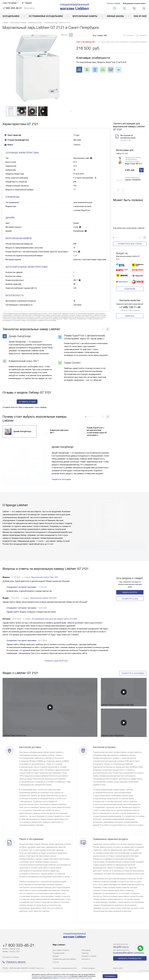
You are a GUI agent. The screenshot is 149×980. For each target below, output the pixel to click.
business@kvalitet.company (129, 953)
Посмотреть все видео (133, 666)
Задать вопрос (130, 588)
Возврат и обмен (89, 956)
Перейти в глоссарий (61, 475)
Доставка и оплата (61, 950)
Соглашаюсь (110, 976)
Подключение (59, 953)
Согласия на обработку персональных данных (75, 978)
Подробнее (130, 285)
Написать (130, 312)
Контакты (86, 959)
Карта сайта (118, 968)
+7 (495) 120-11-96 (130, 303)
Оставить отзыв (13, 397)
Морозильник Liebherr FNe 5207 (43, 593)
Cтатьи (56, 962)
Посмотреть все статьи (130, 240)
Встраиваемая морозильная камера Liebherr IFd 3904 (55, 614)
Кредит (56, 956)
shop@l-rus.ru (121, 947)
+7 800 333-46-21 (12, 8)
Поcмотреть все (130, 594)
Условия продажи (88, 968)
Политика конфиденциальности (65, 968)
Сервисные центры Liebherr (64, 959)
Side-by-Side (140, 16)
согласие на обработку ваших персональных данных (50, 976)
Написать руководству (130, 958)
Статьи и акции (113, 3)
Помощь (85, 953)
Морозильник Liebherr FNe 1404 (45, 573)
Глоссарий (86, 950)
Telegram (27, 3)
